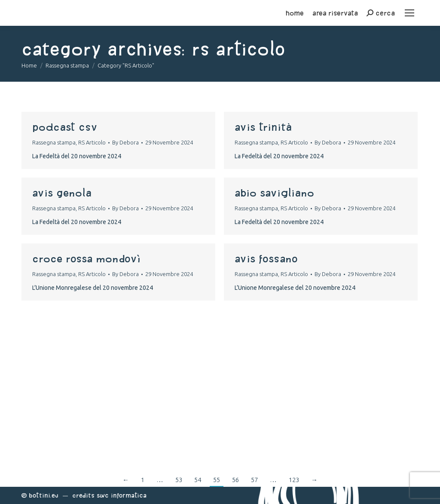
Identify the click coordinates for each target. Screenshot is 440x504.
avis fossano (266, 258)
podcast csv (65, 127)
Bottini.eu (44, 495)
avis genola (62, 193)
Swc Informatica (122, 495)
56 (235, 480)
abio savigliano (274, 193)
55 (217, 480)
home (295, 13)
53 (179, 480)
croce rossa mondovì (86, 258)
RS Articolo (92, 142)
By (125, 142)
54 (198, 480)
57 (254, 480)
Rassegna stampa (54, 142)
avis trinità (263, 127)
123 (294, 480)
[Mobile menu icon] (409, 13)
